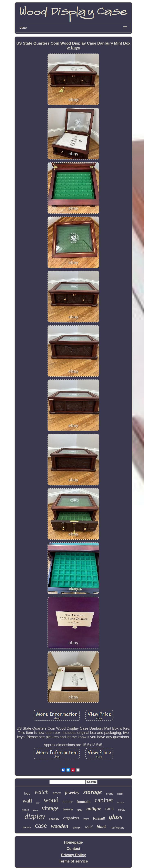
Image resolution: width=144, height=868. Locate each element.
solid (89, 827)
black (102, 827)
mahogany (118, 827)
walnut (121, 803)
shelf (120, 794)
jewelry (72, 793)
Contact (73, 849)
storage (93, 792)
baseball (99, 818)
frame (110, 794)
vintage (50, 808)
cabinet (104, 800)
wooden (60, 826)
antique (94, 809)
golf (38, 803)
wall (27, 801)
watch (42, 792)
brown (68, 809)
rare (86, 819)
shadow (54, 819)
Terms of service (73, 861)
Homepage (73, 842)
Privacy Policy (73, 855)
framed (25, 810)
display (35, 816)
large (80, 810)
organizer (71, 818)
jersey (27, 827)
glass (116, 817)
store (57, 793)
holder (68, 802)
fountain (84, 802)
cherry (76, 828)
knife (35, 810)
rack (110, 808)
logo (27, 793)
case (41, 825)
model (122, 810)
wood (51, 800)
